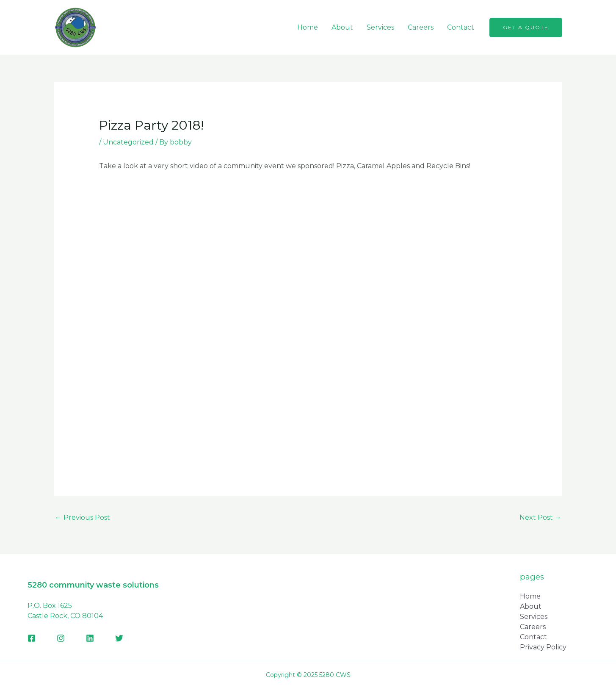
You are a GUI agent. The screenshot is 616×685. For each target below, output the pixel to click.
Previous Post (83, 517)
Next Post (540, 517)
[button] (526, 28)
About (342, 27)
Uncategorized (128, 142)
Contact (461, 27)
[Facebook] (32, 638)
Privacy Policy (543, 647)
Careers (421, 27)
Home (308, 27)
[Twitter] (119, 638)
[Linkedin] (90, 638)
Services (380, 27)
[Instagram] (61, 638)
